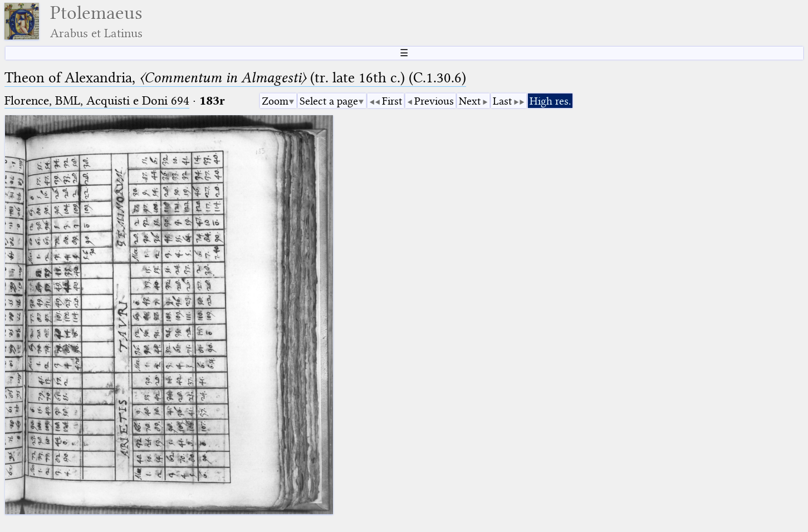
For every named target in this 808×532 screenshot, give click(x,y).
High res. (550, 101)
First (392, 101)
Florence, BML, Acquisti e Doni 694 (97, 100)
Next (470, 101)
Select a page (329, 101)
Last (502, 101)
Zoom (275, 101)
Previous (434, 101)
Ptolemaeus (96, 21)
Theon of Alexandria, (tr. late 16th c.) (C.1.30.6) (235, 78)
